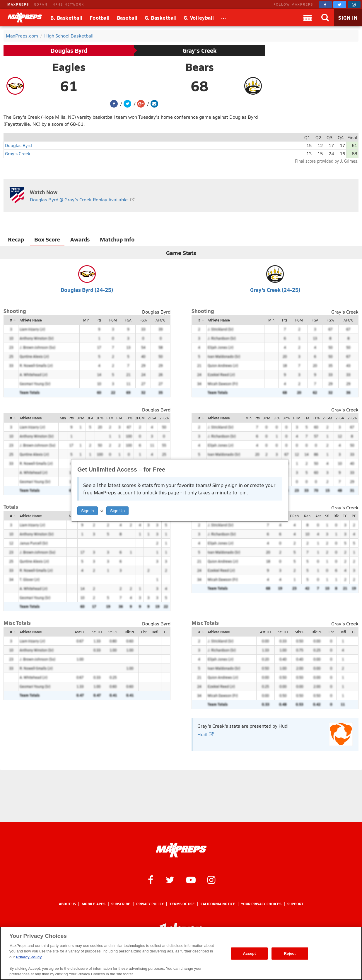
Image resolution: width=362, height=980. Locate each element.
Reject (290, 953)
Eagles (69, 67)
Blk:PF (130, 632)
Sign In (88, 511)
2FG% (164, 418)
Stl (327, 516)
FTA (119, 418)
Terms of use (182, 904)
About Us (67, 904)
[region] (181, 953)
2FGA (152, 418)
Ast (318, 516)
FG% (143, 320)
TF (165, 632)
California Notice (218, 904)
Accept (249, 953)
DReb (294, 516)
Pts (99, 320)
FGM (113, 320)
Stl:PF (113, 632)
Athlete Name (31, 320)
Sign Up (117, 511)
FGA (128, 320)
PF (354, 516)
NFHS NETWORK (68, 4)
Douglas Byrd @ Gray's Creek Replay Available (79, 199)
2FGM (140, 418)
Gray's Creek (199, 50)
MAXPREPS (18, 4)
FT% (129, 418)
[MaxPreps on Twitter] (340, 5)
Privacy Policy (150, 904)
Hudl (205, 734)
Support (295, 904)
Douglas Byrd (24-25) (87, 290)
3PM (81, 418)
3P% (100, 418)
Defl (155, 632)
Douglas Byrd (69, 50)
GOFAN (41, 4)
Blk (336, 516)
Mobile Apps (94, 904)
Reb (307, 516)
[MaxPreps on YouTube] (191, 879)
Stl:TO (97, 632)
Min (86, 320)
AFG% (160, 320)
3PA (90, 418)
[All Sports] (224, 18)
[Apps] (308, 18)
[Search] (325, 18)
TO (345, 516)
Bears (200, 67)
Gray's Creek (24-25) (275, 290)
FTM (110, 418)
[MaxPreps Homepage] (181, 850)
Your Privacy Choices (261, 904)
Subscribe (121, 904)
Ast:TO (80, 632)
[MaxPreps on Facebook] (325, 5)
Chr (144, 632)
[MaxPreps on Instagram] (354, 5)
